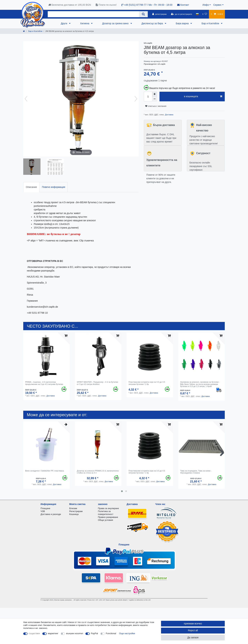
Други (64, 23)
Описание (31, 187)
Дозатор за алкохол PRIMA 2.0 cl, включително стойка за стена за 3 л (98, 472)
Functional (111, 633)
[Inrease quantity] (154, 94)
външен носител (75, 633)
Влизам (73, 508)
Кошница (74, 514)
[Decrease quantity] (154, 99)
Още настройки (127, 633)
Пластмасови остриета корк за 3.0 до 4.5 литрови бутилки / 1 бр (147, 383)
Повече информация (53, 187)
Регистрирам (76, 511)
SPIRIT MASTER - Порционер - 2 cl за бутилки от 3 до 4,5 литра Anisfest (97, 383)
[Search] (143, 14)
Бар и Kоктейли (211, 23)
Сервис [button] (217, 5)
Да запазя (193, 637)
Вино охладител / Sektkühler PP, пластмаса (44, 471)
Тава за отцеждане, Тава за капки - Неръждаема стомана (196, 472)
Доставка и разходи (51, 514)
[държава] (197, 14)
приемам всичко (193, 624)
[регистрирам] (159, 14)
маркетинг (53, 633)
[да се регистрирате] (181, 14)
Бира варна (183, 23)
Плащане (45, 508)
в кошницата (203, 97)
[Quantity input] (148, 97)
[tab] (31, 187)
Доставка (169, 115)
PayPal (94, 633)
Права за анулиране (108, 508)
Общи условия (106, 520)
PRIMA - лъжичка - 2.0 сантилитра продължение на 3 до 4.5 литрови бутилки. (44, 383)
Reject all (193, 630)
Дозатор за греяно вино (116, 23)
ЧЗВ (43, 511)
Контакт (183, 5)
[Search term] (93, 14)
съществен (34, 633)
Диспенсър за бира (153, 23)
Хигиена (85, 23)
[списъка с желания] (205, 14)
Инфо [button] (206, 5)
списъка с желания (156, 106)
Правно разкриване (108, 517)
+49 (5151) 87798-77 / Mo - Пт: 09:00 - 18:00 (147, 5)
